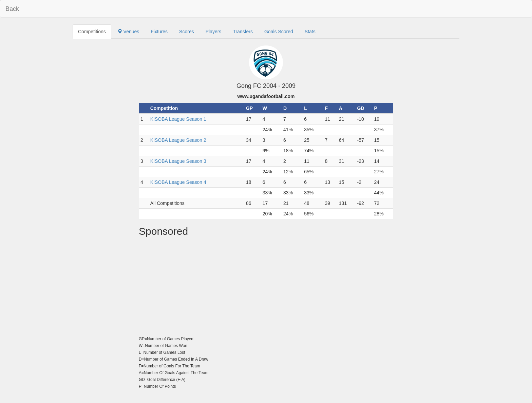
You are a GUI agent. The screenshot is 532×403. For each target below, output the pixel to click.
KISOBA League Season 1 (178, 119)
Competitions (92, 32)
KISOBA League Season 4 (178, 182)
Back (12, 9)
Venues (128, 32)
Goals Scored (279, 32)
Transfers (243, 32)
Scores (187, 32)
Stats (310, 32)
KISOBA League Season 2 (178, 140)
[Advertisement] (266, 288)
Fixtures (159, 32)
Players (214, 32)
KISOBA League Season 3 (178, 161)
